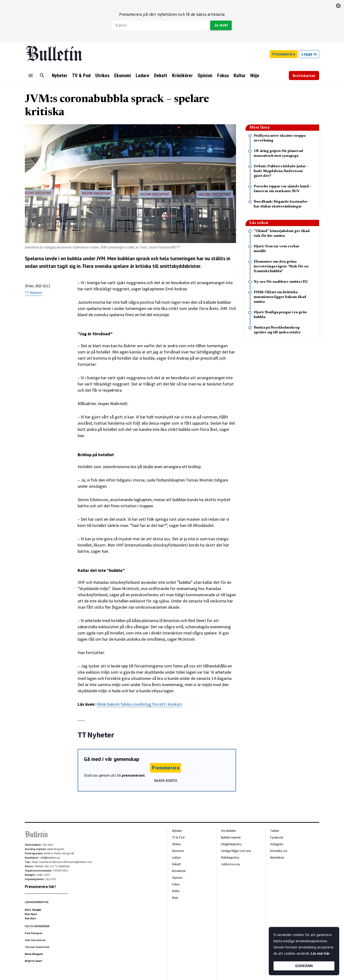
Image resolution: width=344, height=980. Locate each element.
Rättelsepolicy (230, 858)
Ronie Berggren (34, 954)
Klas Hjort (31, 914)
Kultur (240, 76)
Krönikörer (182, 76)
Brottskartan (304, 76)
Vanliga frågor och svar (236, 851)
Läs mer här (320, 953)
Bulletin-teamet (231, 837)
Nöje (255, 76)
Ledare (142, 76)
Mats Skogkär (33, 910)
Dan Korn (30, 918)
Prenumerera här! (40, 887)
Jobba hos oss (230, 864)
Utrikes (102, 76)
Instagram (277, 844)
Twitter (275, 831)
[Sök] (42, 76)
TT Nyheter (34, 293)
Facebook (277, 837)
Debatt (161, 76)
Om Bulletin (228, 831)
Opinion (205, 76)
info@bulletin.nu (50, 858)
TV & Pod (81, 76)
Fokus (223, 76)
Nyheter (60, 76)
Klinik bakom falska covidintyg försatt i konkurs (139, 704)
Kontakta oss (279, 851)
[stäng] (338, 6)
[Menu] (31, 76)
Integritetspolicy (231, 844)
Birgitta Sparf (33, 961)
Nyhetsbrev (277, 858)
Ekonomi (123, 76)
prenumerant (133, 775)
